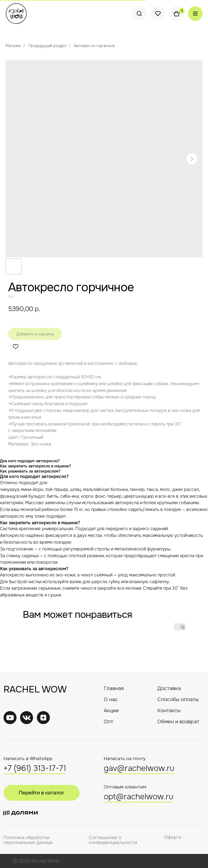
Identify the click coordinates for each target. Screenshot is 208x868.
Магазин (13, 46)
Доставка (169, 688)
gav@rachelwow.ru (139, 768)
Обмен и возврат (178, 722)
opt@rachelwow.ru (139, 797)
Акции (111, 710)
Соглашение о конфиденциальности (113, 840)
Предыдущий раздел (47, 46)
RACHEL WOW (35, 689)
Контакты (169, 710)
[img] (27, 718)
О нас (111, 699)
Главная (114, 688)
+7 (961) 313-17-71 (35, 768)
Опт (108, 722)
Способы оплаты (178, 699)
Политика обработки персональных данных (28, 840)
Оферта (173, 837)
